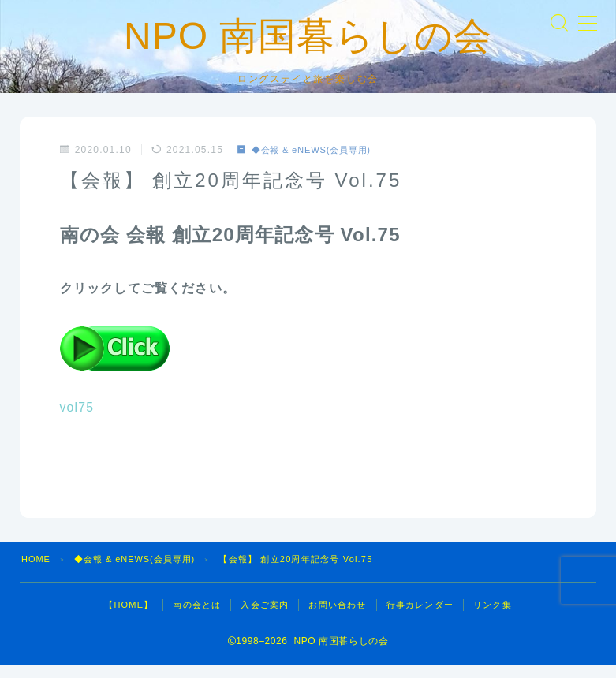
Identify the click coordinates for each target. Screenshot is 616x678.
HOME (36, 572)
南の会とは (197, 618)
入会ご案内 (265, 618)
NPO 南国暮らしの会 (308, 43)
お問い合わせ (337, 618)
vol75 (77, 421)
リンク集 (493, 618)
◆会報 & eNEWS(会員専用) (310, 164)
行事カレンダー (420, 618)
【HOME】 (129, 618)
